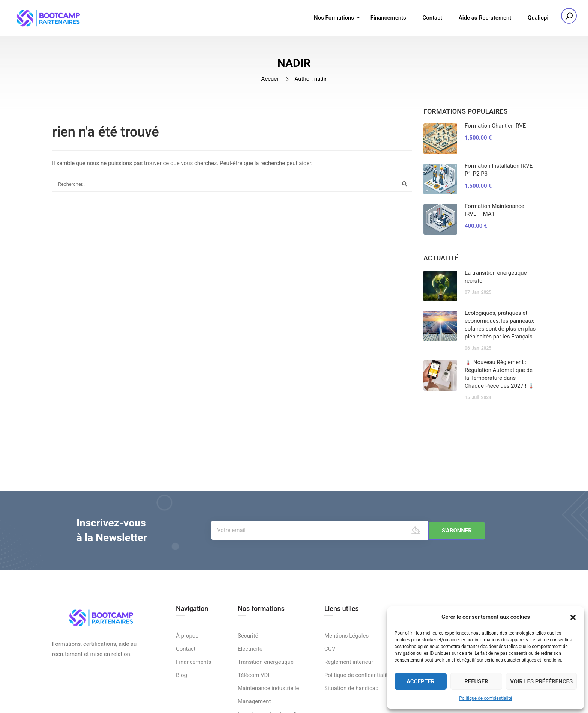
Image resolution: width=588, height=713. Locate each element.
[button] (573, 617)
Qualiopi (538, 18)
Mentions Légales (346, 684)
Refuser (476, 681)
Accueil (271, 82)
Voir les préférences (541, 681)
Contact (432, 18)
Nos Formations (334, 18)
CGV (330, 697)
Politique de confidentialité (486, 698)
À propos (187, 684)
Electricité (250, 697)
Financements (388, 18)
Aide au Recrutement (485, 18)
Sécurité (248, 684)
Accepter (421, 681)
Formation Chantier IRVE (495, 129)
